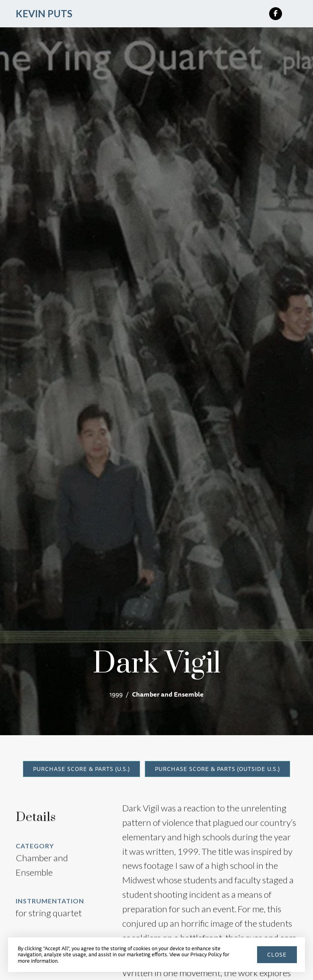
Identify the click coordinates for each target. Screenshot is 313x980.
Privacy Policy (206, 954)
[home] (44, 14)
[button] (294, 14)
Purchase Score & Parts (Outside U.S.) (217, 769)
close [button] (277, 955)
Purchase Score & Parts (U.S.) (81, 769)
